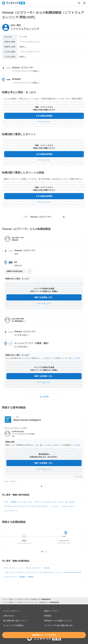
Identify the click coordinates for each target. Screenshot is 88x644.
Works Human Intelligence (72, 572)
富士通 (47, 568)
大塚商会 (13, 502)
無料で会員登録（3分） (44, 297)
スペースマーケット (11, 511)
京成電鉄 (22, 577)
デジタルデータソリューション (50, 572)
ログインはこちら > (44, 122)
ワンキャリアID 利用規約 (13, 625)
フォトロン (56, 506)
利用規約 (48, 616)
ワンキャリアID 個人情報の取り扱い (59, 625)
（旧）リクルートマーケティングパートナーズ (21, 572)
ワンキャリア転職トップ (9, 599)
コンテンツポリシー (11, 611)
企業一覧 (20, 599)
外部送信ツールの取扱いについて (58, 621)
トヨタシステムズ (68, 506)
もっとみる (44, 396)
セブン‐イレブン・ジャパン (14, 568)
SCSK (6, 502)
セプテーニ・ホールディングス (45, 502)
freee (30, 502)
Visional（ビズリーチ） (34, 568)
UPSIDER (27, 599)
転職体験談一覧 (35, 599)
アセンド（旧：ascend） (67, 502)
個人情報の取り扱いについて (15, 621)
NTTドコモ (23, 502)
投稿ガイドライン (51, 611)
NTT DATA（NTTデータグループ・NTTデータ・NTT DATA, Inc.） (27, 506)
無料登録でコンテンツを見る (44, 635)
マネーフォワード (11, 577)
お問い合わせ (9, 616)
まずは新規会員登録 (44, 116)
